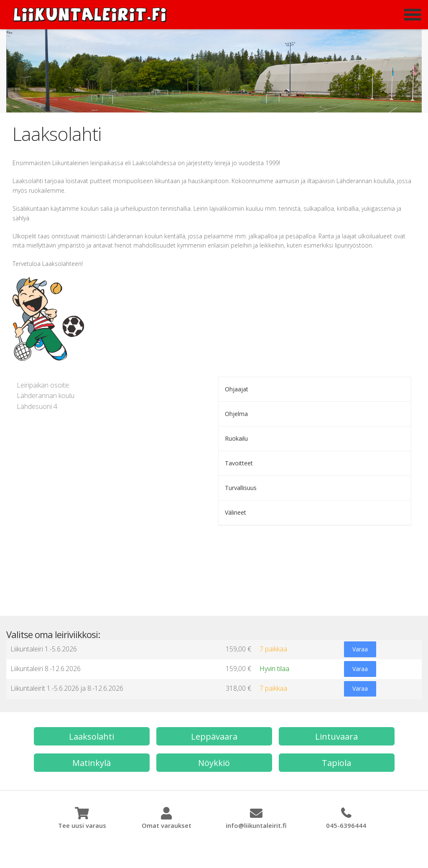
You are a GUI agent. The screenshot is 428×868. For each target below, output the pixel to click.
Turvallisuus (241, 488)
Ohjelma (236, 414)
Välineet (236, 512)
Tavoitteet (239, 463)
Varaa (360, 650)
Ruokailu (236, 438)
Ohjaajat (237, 389)
